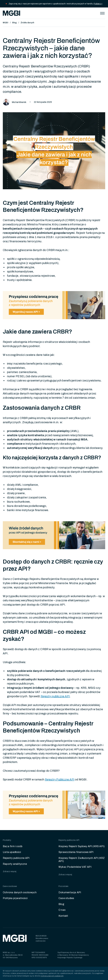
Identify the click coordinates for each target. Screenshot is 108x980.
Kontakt (63, 916)
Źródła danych (27, 23)
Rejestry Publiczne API (60, 779)
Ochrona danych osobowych (20, 892)
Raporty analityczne (15, 864)
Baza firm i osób (13, 846)
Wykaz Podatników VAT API (75, 867)
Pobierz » (98, 4)
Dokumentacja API (70, 892)
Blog (14, 23)
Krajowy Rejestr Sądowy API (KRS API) (82, 846)
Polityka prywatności (15, 898)
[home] (11, 13)
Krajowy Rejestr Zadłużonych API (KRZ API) (82, 860)
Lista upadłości (12, 852)
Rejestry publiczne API (16, 858)
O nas (62, 910)
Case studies (66, 898)
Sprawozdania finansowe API (76, 852)
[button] (102, 13)
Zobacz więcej (10, 871)
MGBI (6, 23)
